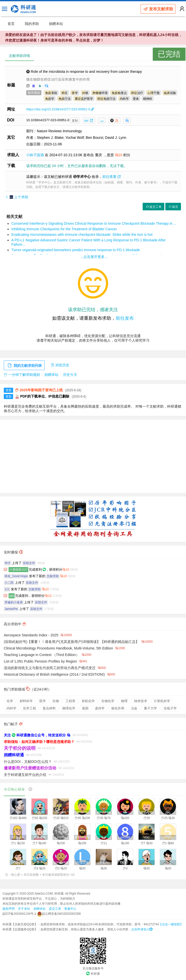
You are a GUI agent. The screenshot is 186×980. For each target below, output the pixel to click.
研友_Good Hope (16, 576)
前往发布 (125, 318)
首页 (11, 24)
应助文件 (29, 563)
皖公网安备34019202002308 (59, 914)
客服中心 (70, 909)
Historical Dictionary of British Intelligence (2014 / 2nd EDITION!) (54, 674)
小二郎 (9, 583)
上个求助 (17, 197)
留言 (173, 207)
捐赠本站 (56, 24)
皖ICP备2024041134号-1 (19, 914)
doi (89, 121)
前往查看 (111, 177)
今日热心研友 (14, 789)
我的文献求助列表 (24, 365)
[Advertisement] (93, 456)
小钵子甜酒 (36, 155)
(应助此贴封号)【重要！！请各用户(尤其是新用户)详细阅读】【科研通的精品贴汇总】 (71, 642)
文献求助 (53, 576)
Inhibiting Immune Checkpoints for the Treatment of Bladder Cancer (64, 229)
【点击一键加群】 (171, 924)
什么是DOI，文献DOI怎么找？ (28, 762)
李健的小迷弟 (14, 602)
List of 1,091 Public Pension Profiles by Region (40, 661)
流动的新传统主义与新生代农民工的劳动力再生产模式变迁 (50, 668)
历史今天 (70, 375)
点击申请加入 (142, 929)
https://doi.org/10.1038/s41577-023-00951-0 (60, 109)
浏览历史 (60, 365)
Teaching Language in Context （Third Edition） (42, 655)
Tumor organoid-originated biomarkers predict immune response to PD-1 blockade (76, 250)
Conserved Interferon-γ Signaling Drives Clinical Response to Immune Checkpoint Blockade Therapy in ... (94, 223)
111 (7, 589)
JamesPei (11, 609)
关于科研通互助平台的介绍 (25, 775)
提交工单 (153, 207)
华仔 (8, 563)
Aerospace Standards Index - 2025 (31, 635)
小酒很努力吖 (18, 570)
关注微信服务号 (93, 968)
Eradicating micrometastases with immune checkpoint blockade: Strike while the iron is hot (82, 235)
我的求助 (32, 24)
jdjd (12, 596)
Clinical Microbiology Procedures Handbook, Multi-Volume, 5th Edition (58, 648)
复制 (75, 121)
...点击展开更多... (94, 257)
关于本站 (24, 909)
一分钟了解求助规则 (22, 375)
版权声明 (9, 909)
